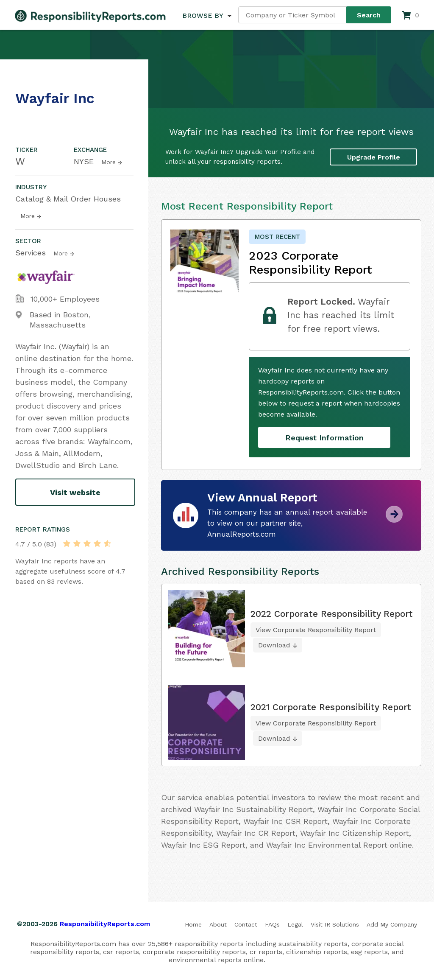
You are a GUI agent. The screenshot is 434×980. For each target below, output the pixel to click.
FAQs (272, 924)
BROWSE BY (203, 15)
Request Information (324, 438)
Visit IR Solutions (335, 924)
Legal (295, 924)
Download (274, 645)
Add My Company (392, 924)
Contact (246, 924)
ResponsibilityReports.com (105, 924)
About (218, 924)
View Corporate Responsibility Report (316, 630)
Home (193, 924)
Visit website (75, 492)
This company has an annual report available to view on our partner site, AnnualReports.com (287, 523)
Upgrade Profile (374, 157)
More (108, 162)
